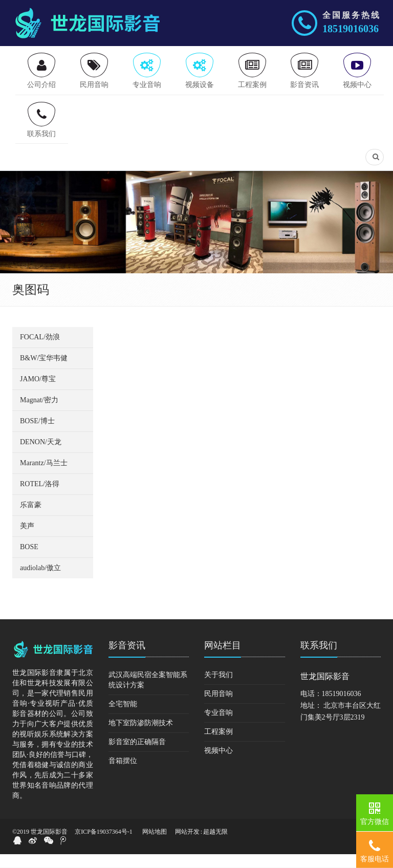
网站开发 (187, 845)
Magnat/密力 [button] (39, 414)
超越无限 (215, 845)
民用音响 (219, 708)
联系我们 (319, 659)
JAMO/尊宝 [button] (38, 393)
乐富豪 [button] (31, 519)
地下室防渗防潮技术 (141, 737)
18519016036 (351, 29)
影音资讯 (127, 659)
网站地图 (155, 845)
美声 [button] (27, 540)
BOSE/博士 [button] (37, 435)
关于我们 (219, 689)
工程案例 (219, 745)
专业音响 (219, 726)
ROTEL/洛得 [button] (40, 498)
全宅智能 (123, 718)
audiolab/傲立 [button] (40, 582)
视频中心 (219, 764)
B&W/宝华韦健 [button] (44, 372)
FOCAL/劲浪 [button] (40, 351)
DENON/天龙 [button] (41, 456)
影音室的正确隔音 (137, 756)
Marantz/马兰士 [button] (44, 477)
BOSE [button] (29, 561)
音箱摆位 (123, 775)
